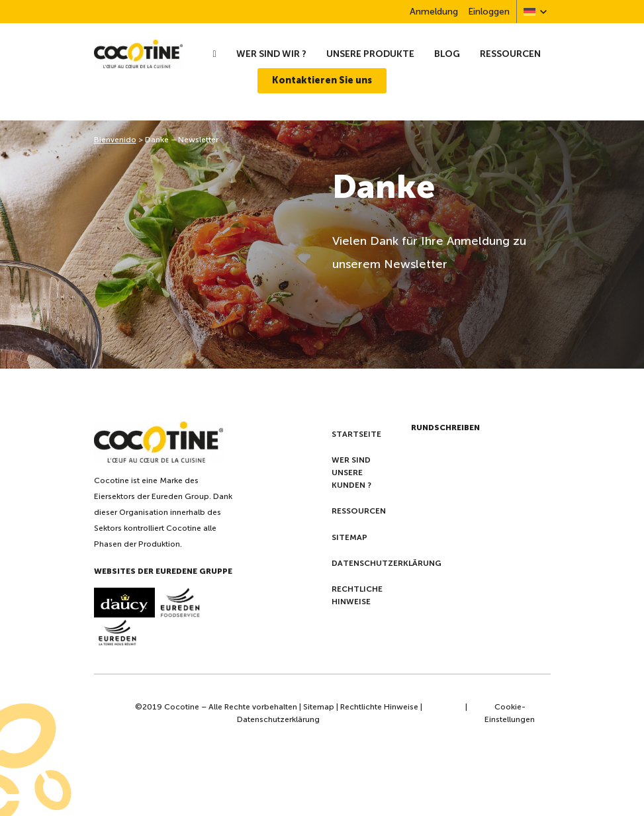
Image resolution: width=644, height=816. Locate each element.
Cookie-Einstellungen (510, 713)
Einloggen (489, 12)
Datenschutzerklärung (387, 563)
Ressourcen (510, 54)
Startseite (356, 434)
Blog (447, 54)
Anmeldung (434, 12)
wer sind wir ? (271, 54)
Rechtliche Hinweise (357, 595)
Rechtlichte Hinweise (379, 707)
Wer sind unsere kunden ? (351, 473)
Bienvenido (115, 140)
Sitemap (349, 537)
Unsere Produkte (370, 54)
